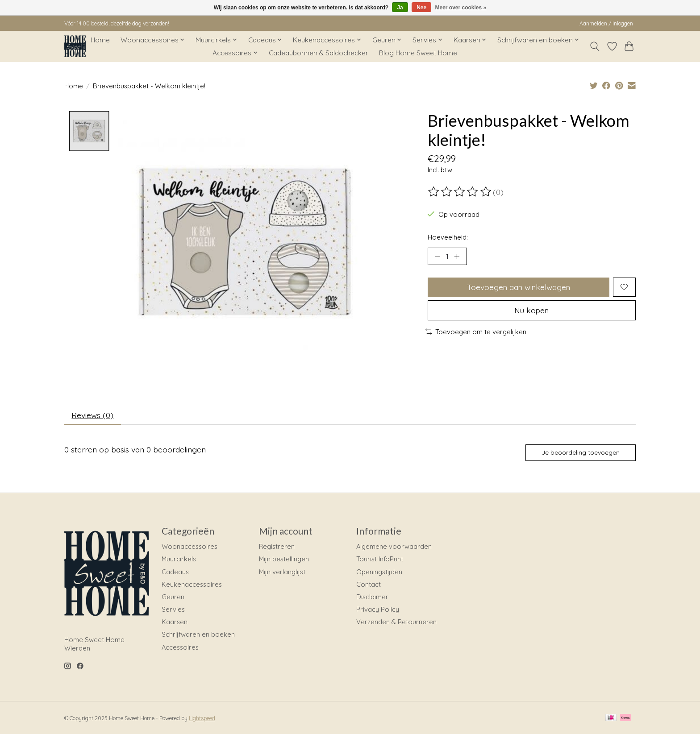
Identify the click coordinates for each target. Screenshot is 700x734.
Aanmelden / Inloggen (606, 23)
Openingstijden (379, 572)
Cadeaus (175, 572)
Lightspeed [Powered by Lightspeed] (202, 719)
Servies (173, 610)
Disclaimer (372, 597)
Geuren (173, 597)
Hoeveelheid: (448, 237)
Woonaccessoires (190, 547)
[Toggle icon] (595, 46)
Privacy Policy (378, 610)
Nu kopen (532, 310)
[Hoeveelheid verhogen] (457, 257)
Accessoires (180, 647)
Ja (400, 8)
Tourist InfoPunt (380, 559)
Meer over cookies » (461, 8)
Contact (369, 585)
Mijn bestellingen (284, 559)
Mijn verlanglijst (282, 572)
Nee (421, 8)
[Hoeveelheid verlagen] (437, 257)
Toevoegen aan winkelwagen (519, 287)
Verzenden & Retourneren (396, 622)
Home (100, 40)
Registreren (277, 547)
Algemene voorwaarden (394, 547)
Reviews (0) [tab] (93, 415)
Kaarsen (175, 622)
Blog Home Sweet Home (418, 53)
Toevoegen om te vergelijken (476, 332)
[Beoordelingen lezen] (460, 192)
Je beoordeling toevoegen (581, 453)
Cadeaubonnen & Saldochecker (319, 53)
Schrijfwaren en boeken (198, 635)
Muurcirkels (179, 559)
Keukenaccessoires (192, 585)
